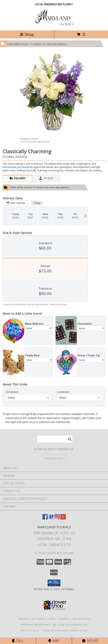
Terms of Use (79, 630)
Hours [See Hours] (90, 641)
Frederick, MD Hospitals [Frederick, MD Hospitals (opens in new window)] (75, 619)
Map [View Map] (54, 641)
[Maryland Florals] (54, 25)
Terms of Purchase (55, 630)
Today (37, 203)
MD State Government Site (70, 625)
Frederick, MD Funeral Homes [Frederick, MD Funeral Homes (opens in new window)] (37, 619)
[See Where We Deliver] (54, 458)
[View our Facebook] (45, 518)
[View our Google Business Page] (51, 518)
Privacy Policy (30, 630)
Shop (27, 34)
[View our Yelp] (63, 518)
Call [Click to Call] (18, 641)
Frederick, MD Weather (35, 625)
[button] (54, 583)
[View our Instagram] (57, 518)
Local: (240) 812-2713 (54, 545)
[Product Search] (55, 439)
